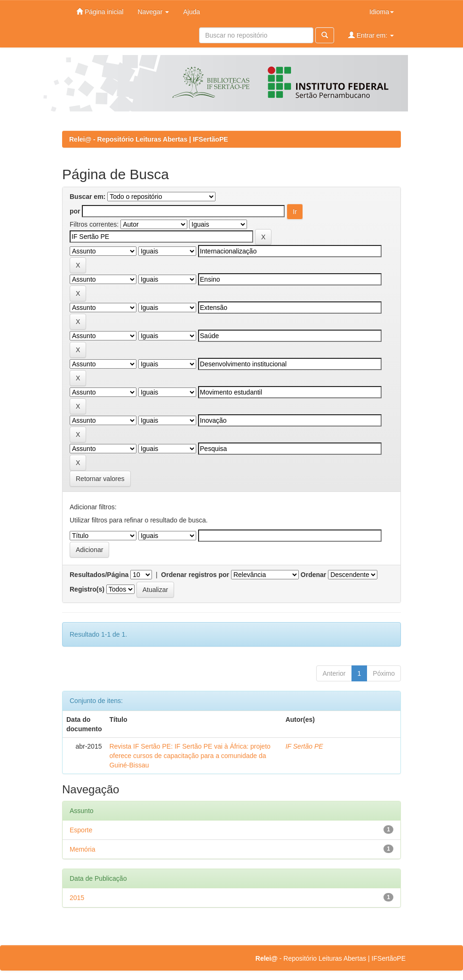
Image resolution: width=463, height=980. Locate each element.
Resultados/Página (99, 575)
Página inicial (100, 12)
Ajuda (192, 12)
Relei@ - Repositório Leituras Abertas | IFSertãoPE (149, 139)
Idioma (382, 12)
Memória (82, 849)
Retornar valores (100, 479)
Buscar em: (88, 197)
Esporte (81, 830)
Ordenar (313, 575)
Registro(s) (87, 589)
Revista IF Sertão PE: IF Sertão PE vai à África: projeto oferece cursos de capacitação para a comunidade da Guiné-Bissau (190, 756)
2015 (77, 898)
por (75, 211)
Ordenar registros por (195, 575)
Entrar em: (371, 35)
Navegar (153, 12)
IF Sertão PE (304, 746)
